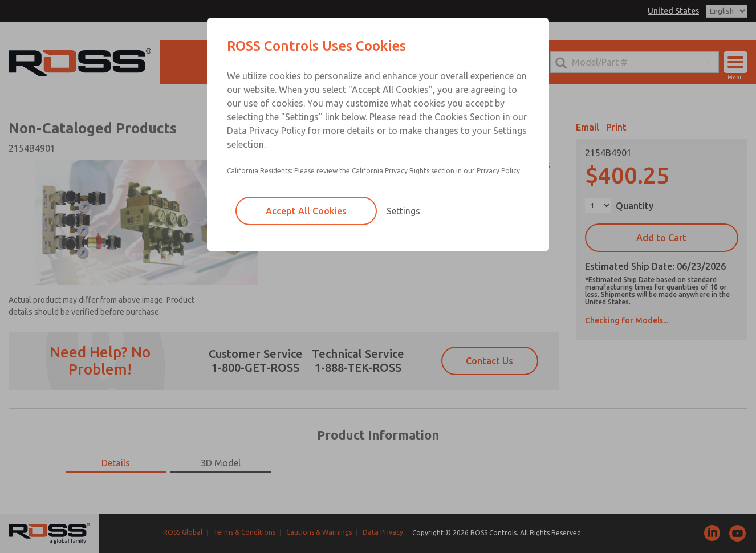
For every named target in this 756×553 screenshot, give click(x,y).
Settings (403, 211)
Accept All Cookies (306, 211)
